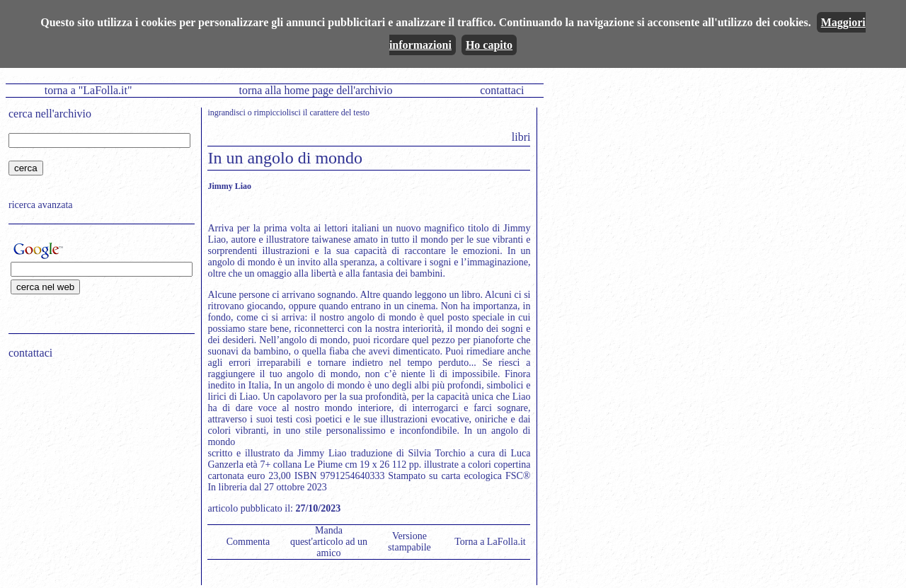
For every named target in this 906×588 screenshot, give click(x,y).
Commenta (248, 542)
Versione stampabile (409, 542)
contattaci (502, 90)
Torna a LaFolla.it (490, 542)
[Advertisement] (97, 461)
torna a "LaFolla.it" (88, 90)
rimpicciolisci (277, 113)
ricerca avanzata (41, 205)
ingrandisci (226, 113)
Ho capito (489, 45)
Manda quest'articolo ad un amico (329, 542)
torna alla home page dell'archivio (315, 90)
